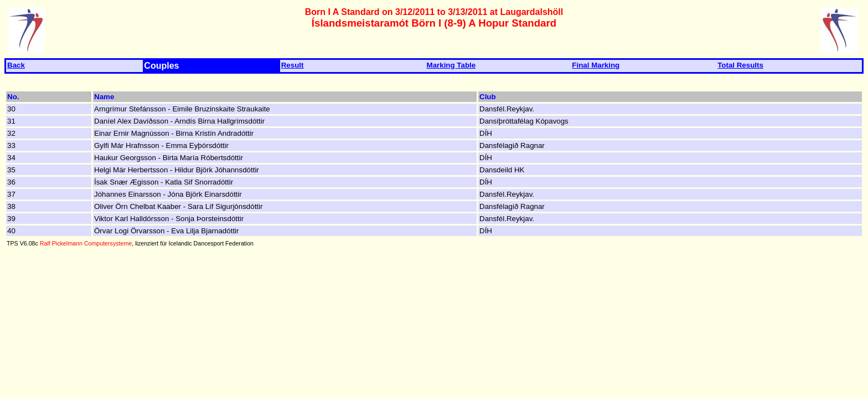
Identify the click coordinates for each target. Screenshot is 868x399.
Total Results (740, 65)
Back (16, 65)
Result (293, 65)
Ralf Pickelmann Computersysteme (86, 243)
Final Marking (596, 65)
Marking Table (451, 65)
